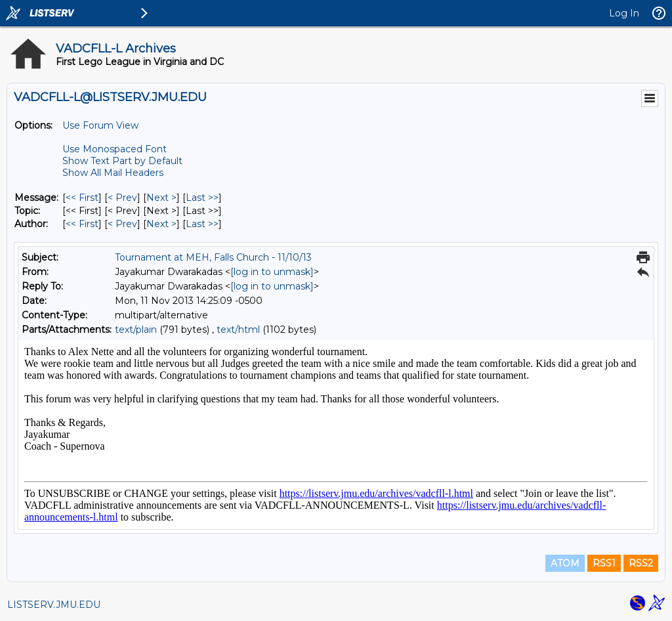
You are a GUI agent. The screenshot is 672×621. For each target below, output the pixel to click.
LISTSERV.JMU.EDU (54, 605)
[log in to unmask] (272, 272)
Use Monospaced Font (115, 149)
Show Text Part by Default (122, 161)
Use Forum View (100, 125)
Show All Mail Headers (113, 173)
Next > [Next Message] (161, 198)
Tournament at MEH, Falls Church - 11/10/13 (213, 257)
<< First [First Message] (82, 198)
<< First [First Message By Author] (82, 224)
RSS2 (641, 563)
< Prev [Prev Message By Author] (122, 224)
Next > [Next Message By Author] (161, 224)
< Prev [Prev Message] (122, 198)
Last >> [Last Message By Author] (202, 224)
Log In (624, 13)
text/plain (136, 330)
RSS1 (604, 563)
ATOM (565, 563)
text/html (238, 330)
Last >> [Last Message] (202, 198)
